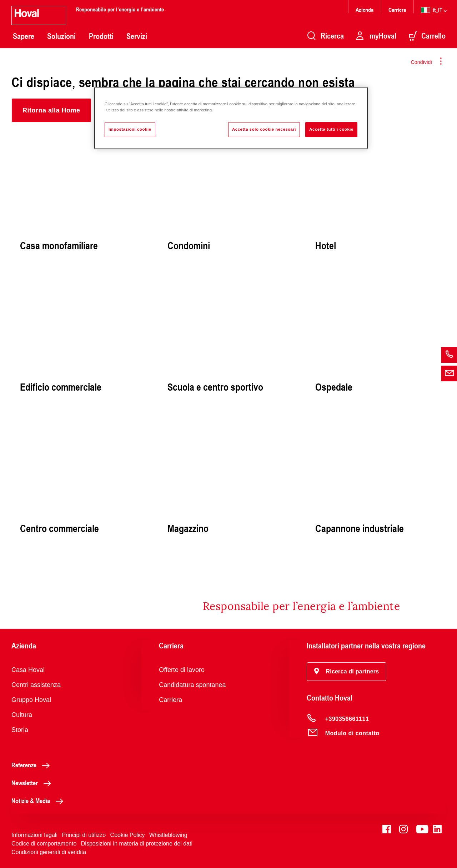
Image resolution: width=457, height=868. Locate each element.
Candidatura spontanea (192, 685)
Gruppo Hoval (31, 700)
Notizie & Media (39, 801)
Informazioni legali (34, 835)
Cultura (22, 715)
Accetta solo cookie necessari (264, 129)
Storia (20, 730)
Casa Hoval (28, 670)
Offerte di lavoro (182, 670)
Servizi (137, 36)
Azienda (365, 9)
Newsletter (33, 783)
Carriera (397, 9)
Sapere (24, 36)
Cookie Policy (128, 835)
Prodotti (101, 36)
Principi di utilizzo (84, 835)
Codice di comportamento (44, 844)
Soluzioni (61, 36)
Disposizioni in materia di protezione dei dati (137, 844)
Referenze (32, 765)
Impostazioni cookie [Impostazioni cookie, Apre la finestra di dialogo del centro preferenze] (130, 129)
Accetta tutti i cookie (331, 129)
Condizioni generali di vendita (49, 852)
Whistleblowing (168, 835)
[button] (51, 110)
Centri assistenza (36, 685)
